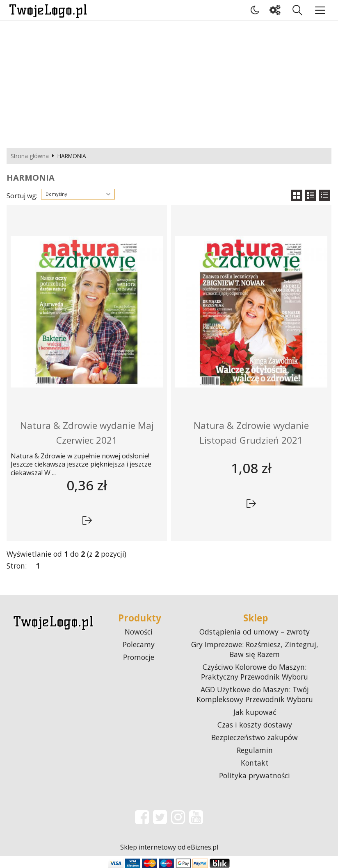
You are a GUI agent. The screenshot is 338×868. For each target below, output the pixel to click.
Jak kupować (255, 712)
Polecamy (139, 644)
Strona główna (30, 156)
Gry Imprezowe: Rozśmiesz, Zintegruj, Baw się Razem (255, 649)
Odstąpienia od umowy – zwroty (255, 632)
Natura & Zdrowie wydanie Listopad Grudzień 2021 (251, 433)
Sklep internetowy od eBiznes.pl (169, 847)
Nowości (139, 632)
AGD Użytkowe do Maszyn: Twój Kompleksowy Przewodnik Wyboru (255, 694)
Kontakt (255, 763)
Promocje (139, 657)
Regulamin (255, 750)
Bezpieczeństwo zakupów (255, 737)
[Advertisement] (169, 83)
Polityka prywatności (255, 775)
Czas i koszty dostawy (255, 725)
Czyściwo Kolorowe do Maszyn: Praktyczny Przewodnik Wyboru (255, 672)
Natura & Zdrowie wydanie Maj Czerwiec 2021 (87, 433)
